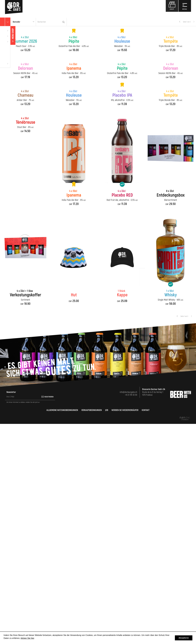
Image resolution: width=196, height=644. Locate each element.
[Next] (194, 22)
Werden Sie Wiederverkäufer (125, 630)
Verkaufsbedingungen (92, 630)
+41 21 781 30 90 (131, 615)
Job (107, 630)
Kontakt (146, 630)
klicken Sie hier (27, 638)
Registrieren (49, 617)
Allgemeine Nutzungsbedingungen (62, 630)
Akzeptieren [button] (184, 638)
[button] (23, 22)
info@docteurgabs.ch (128, 612)
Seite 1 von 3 (187, 22)
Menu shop (2, 35)
